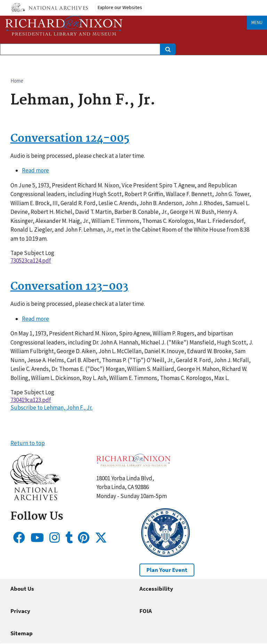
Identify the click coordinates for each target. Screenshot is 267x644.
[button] (35, 498)
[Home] (64, 26)
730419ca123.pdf (31, 400)
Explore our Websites (120, 7)
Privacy (20, 611)
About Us (22, 589)
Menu (257, 22)
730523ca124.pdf (31, 261)
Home (17, 81)
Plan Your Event (167, 570)
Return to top (28, 443)
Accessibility (156, 589)
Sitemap (22, 633)
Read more (35, 170)
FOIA (146, 611)
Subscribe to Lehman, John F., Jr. (51, 408)
